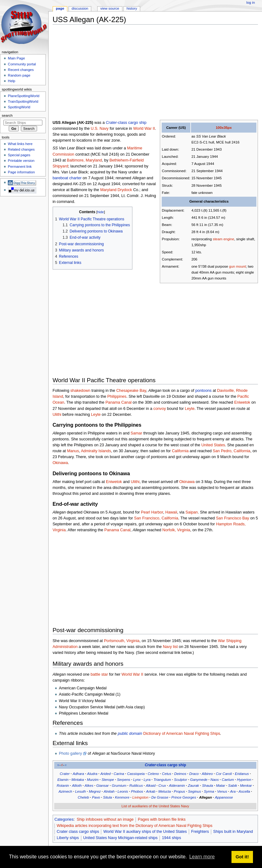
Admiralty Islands (96, 451)
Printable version (21, 161)
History (132, 8)
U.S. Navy (100, 129)
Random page (19, 75)
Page (60, 8)
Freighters (200, 832)
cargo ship (137, 123)
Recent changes (21, 70)
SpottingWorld (19, 107)
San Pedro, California (232, 451)
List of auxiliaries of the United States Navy (155, 806)
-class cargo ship (166, 765)
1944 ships (171, 838)
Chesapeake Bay (131, 391)
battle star (99, 674)
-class (117, 123)
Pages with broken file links (162, 819)
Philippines (117, 396)
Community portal (22, 64)
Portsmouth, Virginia (122, 641)
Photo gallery (70, 753)
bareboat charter (67, 178)
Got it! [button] (242, 857)
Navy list (170, 647)
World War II (144, 129)
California (180, 451)
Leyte (190, 409)
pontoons (203, 391)
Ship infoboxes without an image (105, 819)
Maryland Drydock (116, 190)
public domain (130, 734)
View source (110, 8)
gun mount (237, 266)
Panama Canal (118, 402)
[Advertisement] (157, 73)
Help (12, 81)
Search (7, 115)
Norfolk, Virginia (176, 530)
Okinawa (60, 463)
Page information (21, 172)
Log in (251, 2)
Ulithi (57, 415)
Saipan (192, 512)
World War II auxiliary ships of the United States (145, 832)
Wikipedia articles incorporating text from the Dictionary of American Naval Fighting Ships (135, 826)
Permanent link (20, 167)
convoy (160, 409)
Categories (64, 819)
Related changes (21, 149)
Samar (136, 433)
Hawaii (171, 512)
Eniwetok (242, 402)
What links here (20, 144)
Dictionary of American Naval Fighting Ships (182, 734)
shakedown (80, 391)
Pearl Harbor (152, 512)
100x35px (224, 128)
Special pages (19, 155)
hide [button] (100, 212)
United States (213, 445)
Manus (73, 451)
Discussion (80, 8)
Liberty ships (68, 838)
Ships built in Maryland (233, 832)
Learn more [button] (202, 857)
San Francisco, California (156, 518)
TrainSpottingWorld (23, 101)
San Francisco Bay (232, 518)
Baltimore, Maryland (84, 160)
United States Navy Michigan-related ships (120, 838)
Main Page (16, 58)
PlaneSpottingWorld (24, 96)
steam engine (224, 239)
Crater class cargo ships (78, 832)
